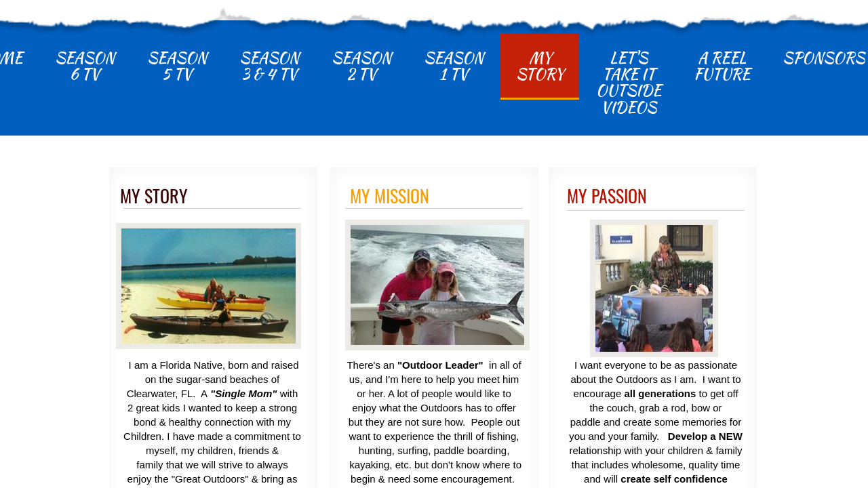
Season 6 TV (85, 66)
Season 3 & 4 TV (269, 66)
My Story (540, 66)
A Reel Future (722, 66)
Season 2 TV (361, 66)
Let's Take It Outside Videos (629, 82)
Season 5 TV (177, 66)
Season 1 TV (454, 66)
